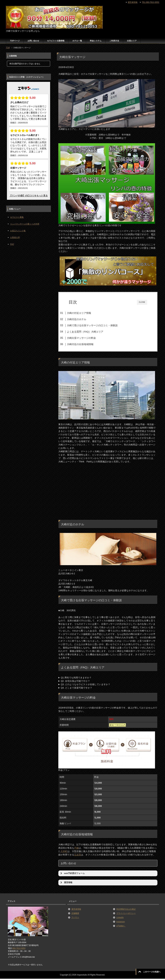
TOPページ (15, 41)
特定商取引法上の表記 (126, 910)
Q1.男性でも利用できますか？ (76, 679)
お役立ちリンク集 (18, 231)
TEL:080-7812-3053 (150, 2)
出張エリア (132, 41)
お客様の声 (15, 237)
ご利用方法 (114, 41)
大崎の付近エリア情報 (85, 313)
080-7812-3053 (19, 950)
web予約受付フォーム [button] (72, 874)
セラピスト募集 (17, 217)
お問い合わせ (33, 41)
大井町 (64, 852)
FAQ (12, 244)
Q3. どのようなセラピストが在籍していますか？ (85, 686)
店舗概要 (75, 914)
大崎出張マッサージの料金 (87, 338)
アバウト (75, 919)
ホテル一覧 (77, 41)
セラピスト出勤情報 (56, 41)
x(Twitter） (121, 927)
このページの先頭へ (152, 972)
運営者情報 (76, 910)
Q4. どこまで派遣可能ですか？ (76, 689)
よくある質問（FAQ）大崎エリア (91, 332)
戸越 (76, 849)
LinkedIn (120, 919)
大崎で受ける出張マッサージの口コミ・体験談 (98, 325)
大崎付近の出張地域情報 (86, 344)
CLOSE (142, 302)
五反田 (78, 856)
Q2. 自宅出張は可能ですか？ (75, 682)
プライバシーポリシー (126, 914)
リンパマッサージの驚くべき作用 (25, 224)
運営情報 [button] (66, 884)
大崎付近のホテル (82, 319)
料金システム (96, 41)
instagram (121, 923)
